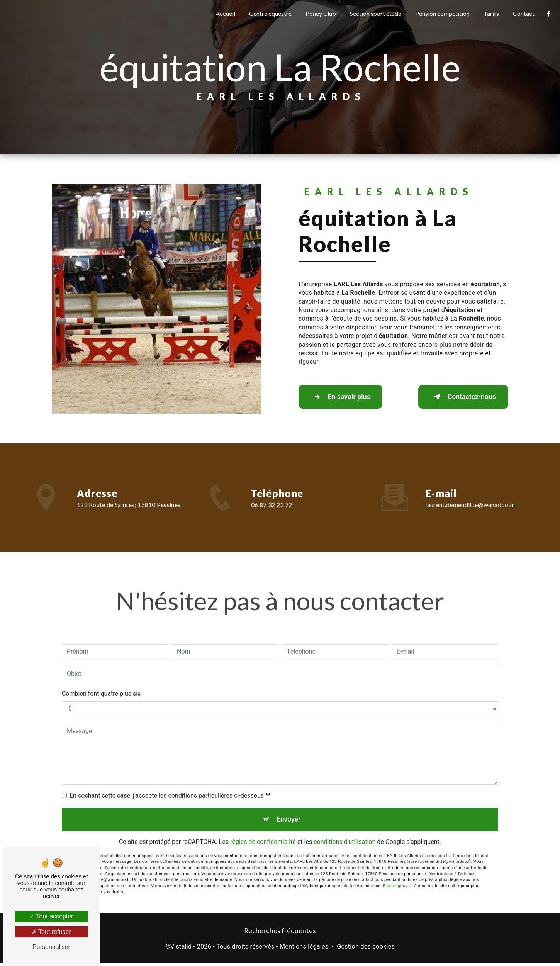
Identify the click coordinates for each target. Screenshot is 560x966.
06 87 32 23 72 (272, 516)
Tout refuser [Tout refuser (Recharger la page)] (51, 932)
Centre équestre (269, 13)
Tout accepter (51, 916)
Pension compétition (441, 13)
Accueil (224, 13)
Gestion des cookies (366, 949)
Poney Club (319, 13)
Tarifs (490, 13)
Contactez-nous (458, 397)
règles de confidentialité (263, 833)
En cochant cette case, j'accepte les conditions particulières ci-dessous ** (170, 784)
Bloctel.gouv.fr (397, 877)
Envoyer (289, 809)
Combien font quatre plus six (101, 682)
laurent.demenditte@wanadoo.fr (470, 493)
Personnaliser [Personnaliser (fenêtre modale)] (51, 947)
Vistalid (181, 949)
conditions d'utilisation (344, 833)
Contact (522, 13)
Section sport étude (374, 13)
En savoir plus (346, 397)
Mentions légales (304, 949)
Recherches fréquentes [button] (280, 933)
